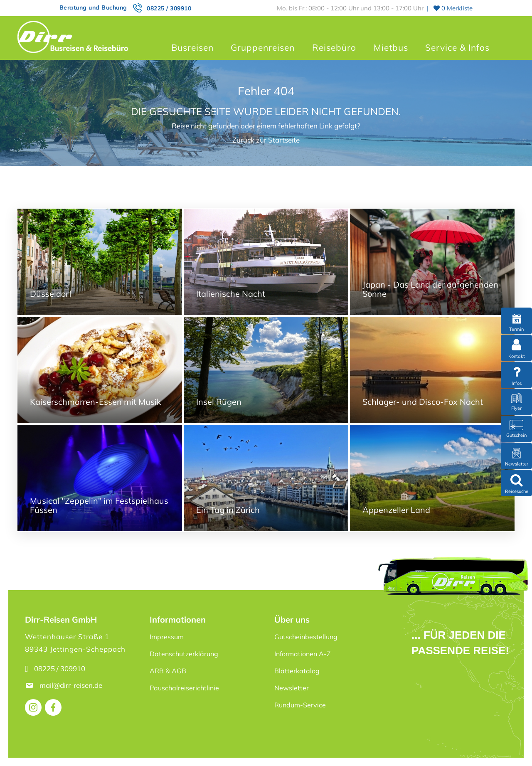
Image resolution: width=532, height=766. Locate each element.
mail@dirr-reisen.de (72, 685)
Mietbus (391, 47)
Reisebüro (334, 47)
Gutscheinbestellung (306, 637)
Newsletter (292, 688)
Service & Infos (457, 47)
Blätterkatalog (297, 671)
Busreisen (192, 47)
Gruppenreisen (263, 47)
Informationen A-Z (303, 654)
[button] (18, 748)
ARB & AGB (168, 671)
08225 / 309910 (169, 8)
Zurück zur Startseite (266, 140)
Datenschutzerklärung (184, 654)
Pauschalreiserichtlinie (184, 688)
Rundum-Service (300, 705)
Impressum (167, 637)
